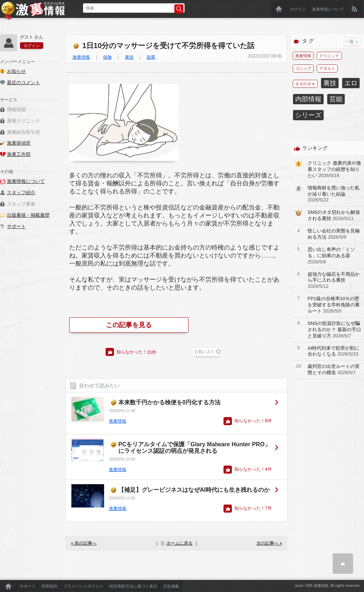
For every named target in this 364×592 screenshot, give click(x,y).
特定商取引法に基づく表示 (133, 586)
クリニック (329, 56)
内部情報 (308, 99)
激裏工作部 (19, 154)
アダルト (327, 68)
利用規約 (50, 586)
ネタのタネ (305, 84)
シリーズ (308, 115)
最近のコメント (23, 83)
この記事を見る (129, 325)
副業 (151, 57)
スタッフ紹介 (21, 193)
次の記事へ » (269, 543)
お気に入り (204, 352)
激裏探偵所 (19, 143)
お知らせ (16, 71)
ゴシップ (303, 68)
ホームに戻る (179, 543)
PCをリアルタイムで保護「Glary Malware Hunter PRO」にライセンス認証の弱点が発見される (194, 448)
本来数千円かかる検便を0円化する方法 (169, 402)
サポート (16, 226)
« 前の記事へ (84, 543)
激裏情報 (81, 57)
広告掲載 (171, 586)
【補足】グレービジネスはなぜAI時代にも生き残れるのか (194, 490)
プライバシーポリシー (83, 586)
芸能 (336, 99)
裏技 (129, 57)
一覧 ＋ (352, 42)
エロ (351, 83)
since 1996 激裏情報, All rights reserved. (328, 586)
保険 (107, 57)
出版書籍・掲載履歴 (28, 215)
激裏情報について (328, 9)
